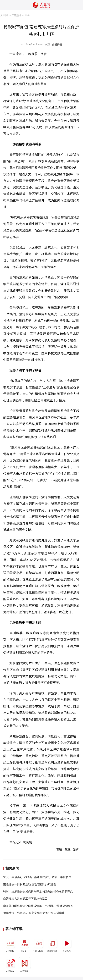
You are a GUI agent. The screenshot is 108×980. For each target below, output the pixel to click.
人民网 (4, 15)
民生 (27, 15)
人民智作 (24, 965)
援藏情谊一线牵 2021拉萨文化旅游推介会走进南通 (34, 913)
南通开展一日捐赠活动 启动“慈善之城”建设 (30, 884)
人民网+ (24, 945)
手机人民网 (39, 945)
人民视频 (67, 945)
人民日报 (10, 945)
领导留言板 (53, 945)
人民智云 (10, 965)
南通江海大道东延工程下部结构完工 (25, 899)
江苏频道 (16, 15)
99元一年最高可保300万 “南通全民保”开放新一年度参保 (37, 877)
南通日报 (57, 45)
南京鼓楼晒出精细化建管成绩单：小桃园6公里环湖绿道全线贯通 (43, 906)
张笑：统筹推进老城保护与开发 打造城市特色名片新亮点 (38, 892)
